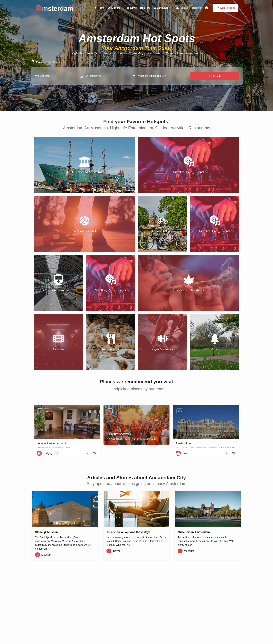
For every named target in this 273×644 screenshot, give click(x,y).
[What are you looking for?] (163, 77)
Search (214, 76)
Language (161, 8)
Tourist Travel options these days (128, 532)
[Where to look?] (59, 77)
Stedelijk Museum (47, 532)
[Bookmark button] (95, 453)
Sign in (185, 8)
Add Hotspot (225, 8)
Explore (114, 8)
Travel (116, 551)
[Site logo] (55, 7)
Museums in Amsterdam (194, 532)
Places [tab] (38, 62)
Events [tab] (55, 62)
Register (197, 8)
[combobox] (111, 77)
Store (145, 8)
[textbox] (111, 77)
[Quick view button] (88, 453)
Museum (46, 555)
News (132, 8)
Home (100, 8)
